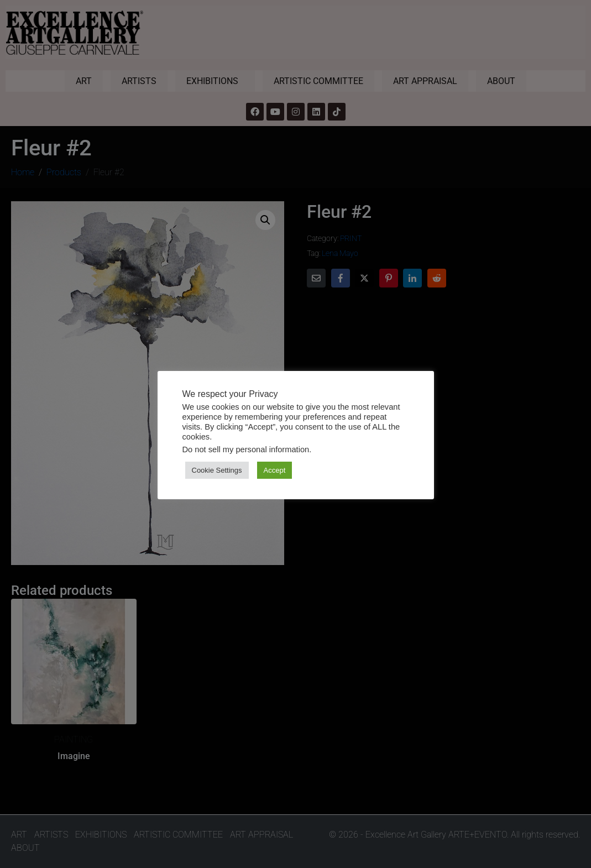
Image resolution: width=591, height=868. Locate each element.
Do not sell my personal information (246, 449)
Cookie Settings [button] (217, 470)
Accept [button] (275, 470)
